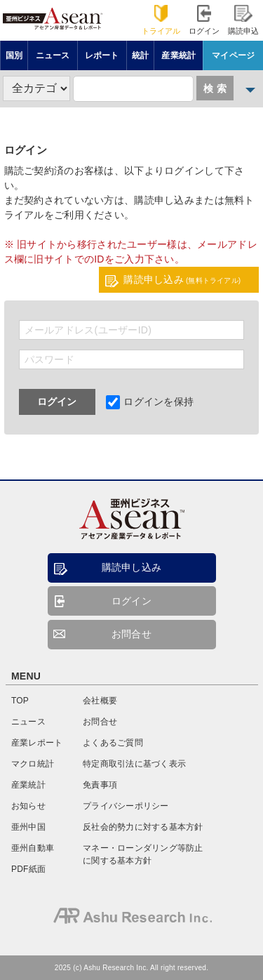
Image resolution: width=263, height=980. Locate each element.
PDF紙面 (28, 869)
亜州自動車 (33, 848)
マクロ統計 (33, 764)
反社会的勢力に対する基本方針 (143, 827)
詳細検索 (251, 88)
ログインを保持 (150, 402)
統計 (140, 55)
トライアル (161, 20)
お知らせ (28, 806)
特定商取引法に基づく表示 (134, 764)
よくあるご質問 (113, 743)
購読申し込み (182, 279)
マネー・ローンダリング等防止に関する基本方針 (143, 854)
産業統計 (178, 55)
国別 (14, 55)
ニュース (53, 55)
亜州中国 (28, 827)
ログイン (204, 20)
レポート (102, 55)
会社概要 (100, 701)
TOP (20, 701)
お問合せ (131, 634)
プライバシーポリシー (126, 806)
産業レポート (37, 743)
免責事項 (100, 785)
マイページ (233, 55)
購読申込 (244, 20)
